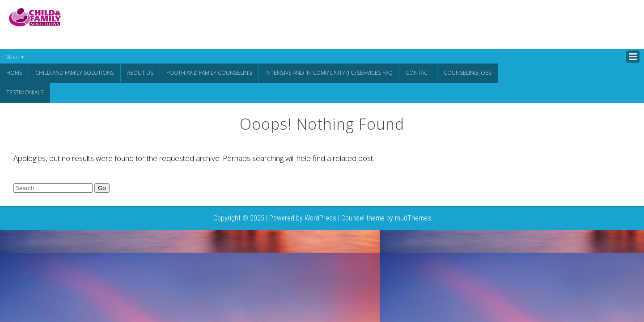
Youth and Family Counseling (209, 73)
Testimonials (25, 92)
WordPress (320, 217)
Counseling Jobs (468, 73)
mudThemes (413, 217)
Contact (418, 73)
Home (14, 73)
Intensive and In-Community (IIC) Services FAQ (329, 73)
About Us (140, 73)
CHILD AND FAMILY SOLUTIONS (75, 73)
